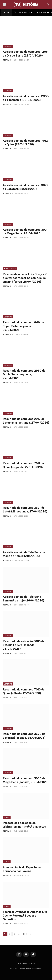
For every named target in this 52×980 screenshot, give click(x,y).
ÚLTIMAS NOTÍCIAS (24, 12)
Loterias (8, 46)
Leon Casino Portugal (26, 963)
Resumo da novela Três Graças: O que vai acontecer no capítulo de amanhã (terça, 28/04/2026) (25, 278)
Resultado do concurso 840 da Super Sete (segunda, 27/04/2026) (23, 326)
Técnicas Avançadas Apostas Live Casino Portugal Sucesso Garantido (25, 916)
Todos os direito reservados (29, 969)
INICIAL (6, 12)
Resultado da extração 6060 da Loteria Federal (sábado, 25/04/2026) (24, 645)
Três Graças (10, 269)
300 (25, 934)
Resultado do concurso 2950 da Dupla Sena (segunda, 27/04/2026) (24, 374)
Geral (7, 817)
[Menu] (5, 4)
